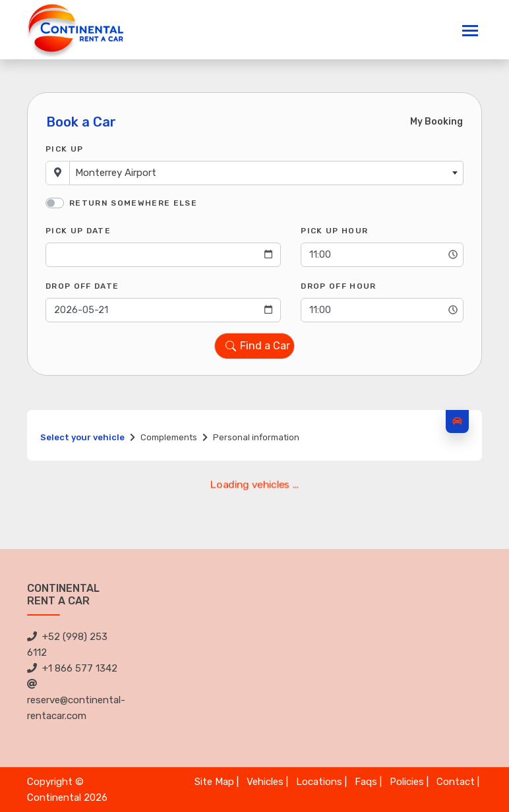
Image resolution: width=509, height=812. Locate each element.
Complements (169, 437)
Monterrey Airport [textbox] (116, 173)
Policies (407, 782)
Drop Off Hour (338, 286)
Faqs (366, 782)
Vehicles (265, 782)
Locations (319, 782)
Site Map (214, 782)
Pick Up (64, 149)
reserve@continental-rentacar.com (76, 700)
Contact (456, 782)
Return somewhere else (133, 203)
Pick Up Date (78, 231)
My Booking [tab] (436, 122)
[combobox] (266, 173)
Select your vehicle (82, 437)
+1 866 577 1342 (72, 668)
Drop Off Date (82, 286)
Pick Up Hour (334, 231)
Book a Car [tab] (81, 122)
